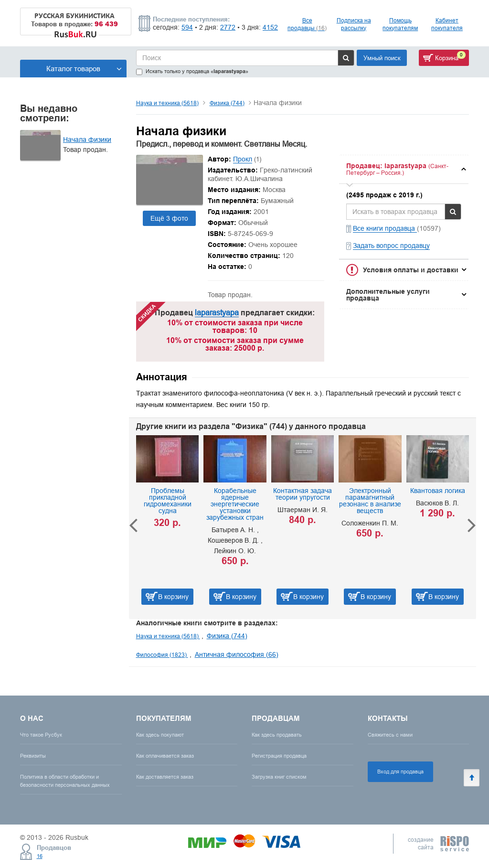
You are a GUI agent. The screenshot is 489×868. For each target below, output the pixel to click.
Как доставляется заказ (165, 777)
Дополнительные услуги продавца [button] (388, 295)
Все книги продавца (385, 228)
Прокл (243, 159)
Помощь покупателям (400, 24)
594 (187, 27)
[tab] (404, 169)
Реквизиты (33, 756)
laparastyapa (217, 312)
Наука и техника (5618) (167, 103)
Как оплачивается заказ (165, 756)
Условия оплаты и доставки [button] (411, 270)
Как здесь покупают (160, 735)
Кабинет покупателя (447, 24)
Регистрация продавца (279, 756)
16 (40, 856)
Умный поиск (382, 58)
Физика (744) (227, 103)
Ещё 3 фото (169, 218)
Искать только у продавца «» (192, 71)
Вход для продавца (400, 772)
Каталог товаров (84, 69)
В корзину (173, 597)
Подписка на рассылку (354, 24)
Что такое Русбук (41, 735)
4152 (270, 27)
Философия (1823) (162, 655)
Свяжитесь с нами (390, 735)
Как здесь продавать (277, 735)
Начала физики (87, 139)
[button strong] (404, 169)
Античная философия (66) (237, 654)
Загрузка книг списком (279, 777)
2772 (228, 27)
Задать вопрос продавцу (391, 246)
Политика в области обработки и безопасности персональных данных (65, 781)
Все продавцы (307, 24)
